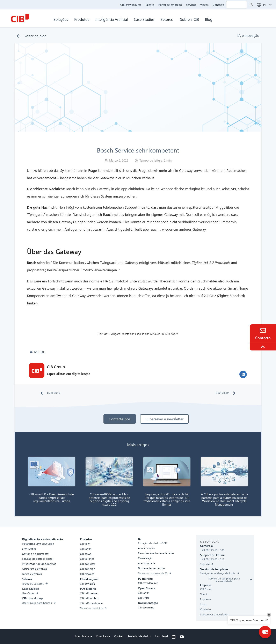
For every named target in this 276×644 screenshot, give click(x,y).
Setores (167, 19)
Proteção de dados (139, 636)
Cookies (119, 636)
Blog (209, 19)
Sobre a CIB (189, 19)
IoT (37, 352)
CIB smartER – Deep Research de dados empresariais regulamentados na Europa (52, 498)
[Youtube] (182, 637)
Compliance (103, 636)
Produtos (82, 19)
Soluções (61, 19)
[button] (243, 374)
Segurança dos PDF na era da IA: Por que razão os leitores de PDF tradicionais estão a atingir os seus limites (167, 499)
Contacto (218, 5)
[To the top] (263, 347)
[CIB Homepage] (20, 18)
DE (43, 352)
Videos (204, 5)
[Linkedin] (174, 637)
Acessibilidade (83, 636)
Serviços (191, 5)
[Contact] (263, 330)
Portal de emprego (170, 5)
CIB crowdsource (131, 5)
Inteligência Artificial (112, 19)
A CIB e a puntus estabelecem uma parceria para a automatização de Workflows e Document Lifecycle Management (224, 499)
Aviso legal (161, 636)
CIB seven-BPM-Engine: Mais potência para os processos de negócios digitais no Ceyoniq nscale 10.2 (109, 499)
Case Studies (144, 19)
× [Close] (269, 615)
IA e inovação (248, 35)
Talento (150, 5)
